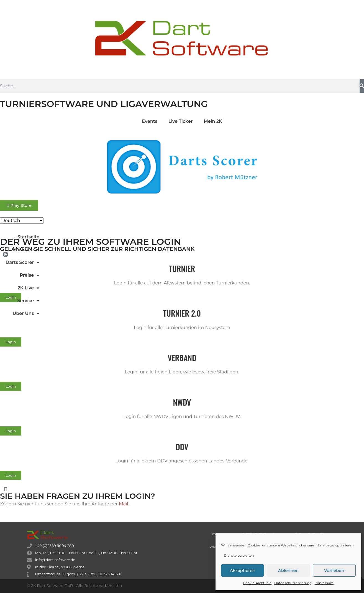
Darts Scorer (22, 263)
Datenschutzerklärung (293, 583)
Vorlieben (334, 570)
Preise (30, 275)
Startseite (28, 237)
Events (150, 121)
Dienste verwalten (239, 555)
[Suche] (362, 86)
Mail (123, 504)
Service (28, 301)
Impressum (324, 583)
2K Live (29, 288)
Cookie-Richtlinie (257, 583)
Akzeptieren (243, 570)
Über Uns (26, 314)
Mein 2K (213, 121)
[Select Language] (22, 221)
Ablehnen (288, 570)
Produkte (26, 250)
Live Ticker (181, 121)
